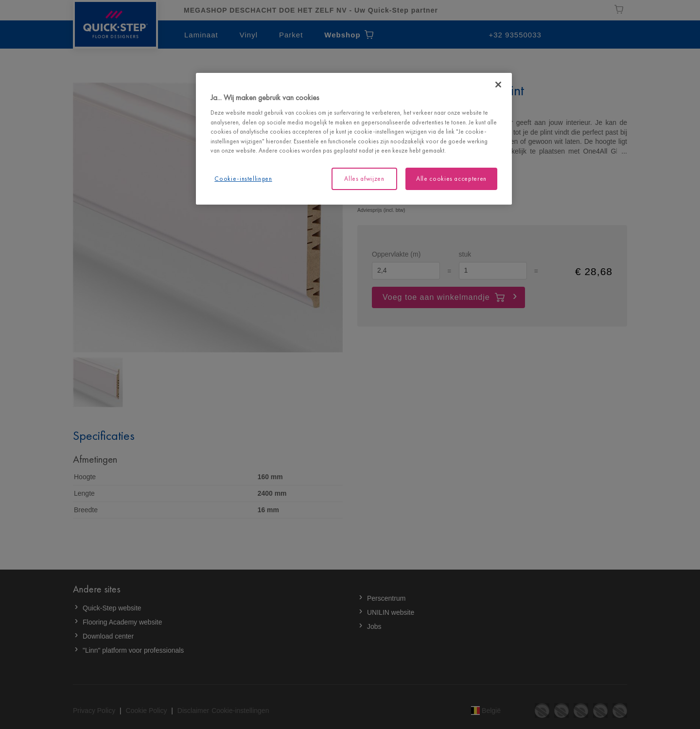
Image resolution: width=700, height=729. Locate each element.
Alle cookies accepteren (451, 179)
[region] (354, 139)
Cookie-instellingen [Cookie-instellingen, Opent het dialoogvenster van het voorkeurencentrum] (243, 179)
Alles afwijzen (364, 179)
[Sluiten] (498, 85)
